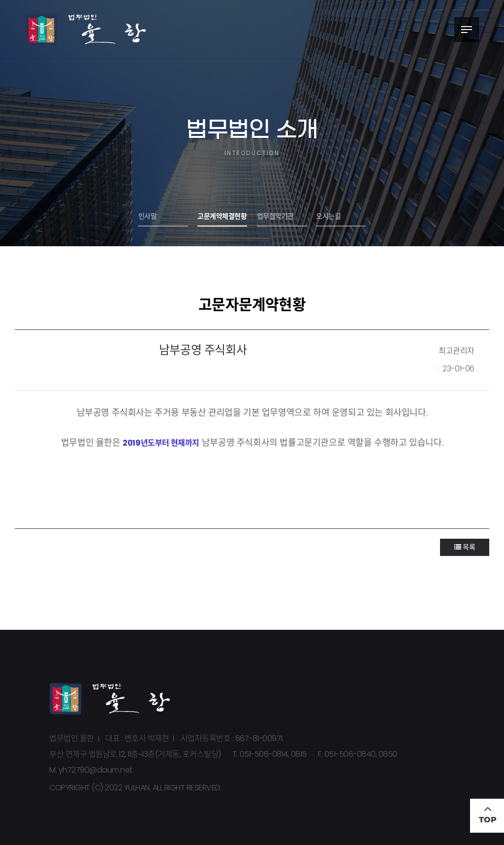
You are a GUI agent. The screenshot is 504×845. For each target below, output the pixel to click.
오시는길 (328, 216)
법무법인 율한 (86, 30)
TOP (487, 816)
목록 (465, 547)
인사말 (148, 216)
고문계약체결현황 (222, 216)
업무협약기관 (275, 216)
